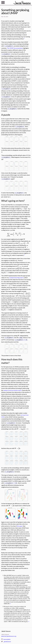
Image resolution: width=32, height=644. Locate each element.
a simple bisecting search (16, 276)
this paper (20, 524)
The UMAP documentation (15, 48)
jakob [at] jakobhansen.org (9, 634)
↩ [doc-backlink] (10, 601)
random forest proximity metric (13, 388)
